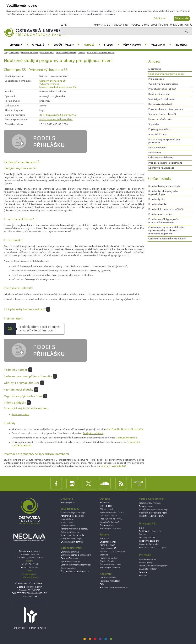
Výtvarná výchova (49, 84)
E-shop (142, 534)
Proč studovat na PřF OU (162, 89)
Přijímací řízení (156, 79)
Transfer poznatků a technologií (153, 510)
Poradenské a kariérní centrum (166, 109)
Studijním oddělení (93, 434)
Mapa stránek (102, 25)
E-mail (146, 25)
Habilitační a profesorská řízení (153, 513)
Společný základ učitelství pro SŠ (58, 87)
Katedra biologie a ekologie (164, 186)
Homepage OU (68, 503)
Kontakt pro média (147, 560)
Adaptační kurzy (158, 134)
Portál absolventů (108, 578)
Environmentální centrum (72, 542)
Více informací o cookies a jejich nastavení (92, 14)
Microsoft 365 (120, 25)
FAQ (102, 584)
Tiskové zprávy (146, 563)
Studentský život (107, 525)
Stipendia (154, 124)
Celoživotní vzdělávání (161, 158)
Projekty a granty (147, 506)
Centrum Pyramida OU (113, 466)
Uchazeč (92, 45)
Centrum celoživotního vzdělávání (167, 239)
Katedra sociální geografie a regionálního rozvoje (163, 221)
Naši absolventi (157, 148)
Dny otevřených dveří (160, 104)
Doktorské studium (159, 94)
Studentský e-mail (108, 542)
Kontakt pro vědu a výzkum (151, 516)
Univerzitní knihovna (70, 552)
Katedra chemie (20, 414)
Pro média (181, 45)
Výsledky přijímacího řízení (163, 84)
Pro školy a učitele (147, 538)
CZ (62, 25)
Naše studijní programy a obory (101, 53)
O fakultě (41, 45)
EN (67, 25)
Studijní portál (160, 25)
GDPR (142, 528)
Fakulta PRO (161, 45)
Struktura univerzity (30, 53)
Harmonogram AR (108, 548)
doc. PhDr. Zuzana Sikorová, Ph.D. (58, 115)
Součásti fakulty (67, 45)
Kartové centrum (68, 568)
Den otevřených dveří (110, 522)
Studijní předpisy (107, 561)
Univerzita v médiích (148, 569)
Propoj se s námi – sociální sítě (165, 163)
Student (112, 45)
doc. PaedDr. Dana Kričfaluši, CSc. (125, 429)
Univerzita (19, 45)
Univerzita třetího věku (161, 119)
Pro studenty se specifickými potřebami (164, 141)
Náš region (155, 153)
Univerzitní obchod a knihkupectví (76, 555)
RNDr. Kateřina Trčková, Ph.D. (56, 120)
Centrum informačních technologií (76, 565)
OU (5, 53)
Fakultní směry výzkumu (150, 503)
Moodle (135, 25)
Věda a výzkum (135, 45)
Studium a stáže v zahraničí (112, 552)
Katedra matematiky (160, 215)
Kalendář (143, 576)
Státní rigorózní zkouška (162, 99)
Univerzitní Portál (181, 25)
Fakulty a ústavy (47, 53)
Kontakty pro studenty (110, 568)
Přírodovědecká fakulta (66, 53)
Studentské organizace (110, 565)
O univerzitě (14, 53)
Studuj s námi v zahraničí (162, 114)
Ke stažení (144, 572)
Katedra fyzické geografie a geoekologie (163, 193)
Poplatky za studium (160, 129)
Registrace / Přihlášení (110, 581)
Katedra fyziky (157, 199)
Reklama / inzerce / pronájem (152, 548)
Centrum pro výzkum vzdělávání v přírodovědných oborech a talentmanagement (166, 231)
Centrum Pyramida (126, 438)
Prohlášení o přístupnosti (150, 531)
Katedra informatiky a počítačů (166, 209)
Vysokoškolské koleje (70, 562)
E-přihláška (155, 69)
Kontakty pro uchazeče (161, 168)
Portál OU (104, 539)
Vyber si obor (106, 506)
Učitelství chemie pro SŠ (52, 81)
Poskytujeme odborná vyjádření (153, 566)
